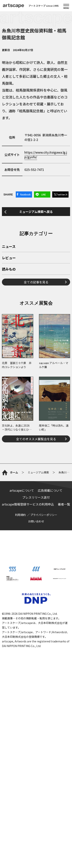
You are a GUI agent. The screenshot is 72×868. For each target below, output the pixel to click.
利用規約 (20, 515)
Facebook (25, 194)
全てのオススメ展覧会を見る (36, 439)
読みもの (9, 269)
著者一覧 (64, 504)
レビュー (9, 258)
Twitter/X (62, 194)
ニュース (9, 247)
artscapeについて (22, 490)
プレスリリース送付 (36, 497)
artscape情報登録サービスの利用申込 (28, 504)
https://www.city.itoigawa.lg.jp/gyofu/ (46, 155)
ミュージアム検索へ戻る (36, 212)
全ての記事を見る (36, 282)
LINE (44, 194)
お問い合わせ (36, 521)
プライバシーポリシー (44, 515)
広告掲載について (50, 490)
